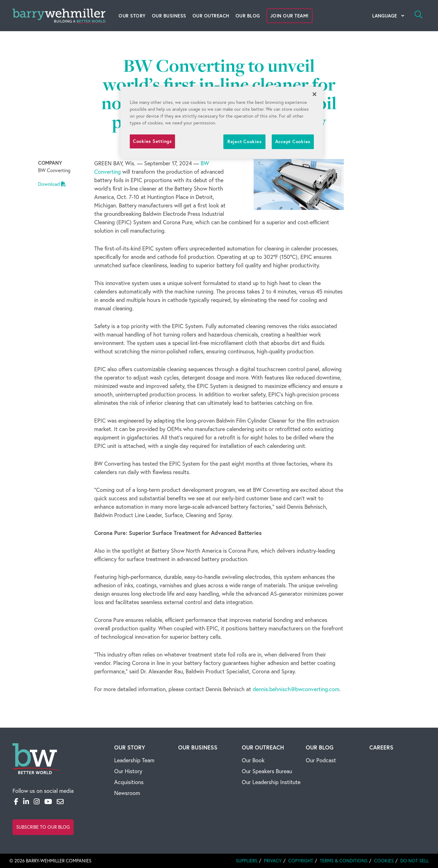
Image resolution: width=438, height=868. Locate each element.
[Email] (60, 802)
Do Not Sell (414, 861)
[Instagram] (37, 802)
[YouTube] (48, 802)
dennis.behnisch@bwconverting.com (296, 689)
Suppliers (247, 861)
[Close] (314, 94)
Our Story (132, 16)
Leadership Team (134, 760)
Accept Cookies (293, 141)
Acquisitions (129, 782)
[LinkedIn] (26, 802)
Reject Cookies (244, 141)
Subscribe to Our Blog (43, 827)
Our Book (253, 760)
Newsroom (127, 793)
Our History (128, 771)
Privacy (273, 861)
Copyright (301, 861)
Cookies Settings (152, 141)
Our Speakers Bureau (267, 771)
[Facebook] (16, 802)
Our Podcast (321, 760)
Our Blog (248, 16)
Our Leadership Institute (271, 782)
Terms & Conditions (344, 861)
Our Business (169, 16)
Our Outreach (211, 16)
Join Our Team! (290, 16)
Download (52, 184)
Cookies (384, 861)
